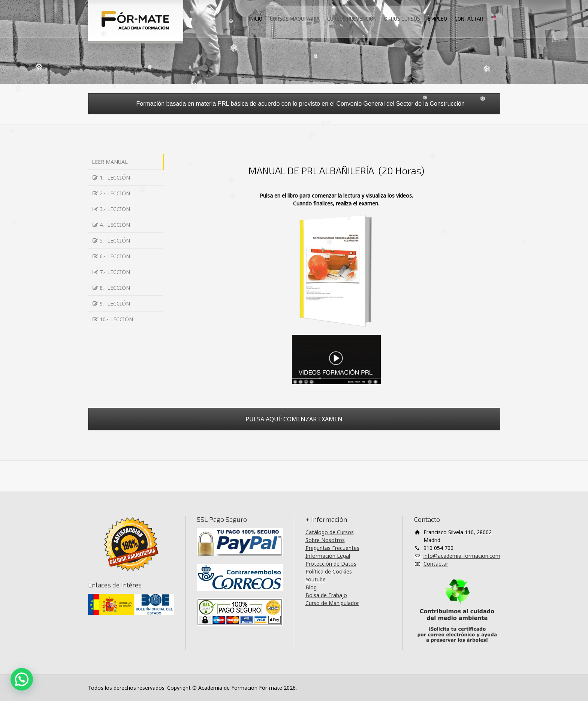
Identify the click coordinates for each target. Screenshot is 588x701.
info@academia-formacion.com (462, 556)
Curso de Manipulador (332, 603)
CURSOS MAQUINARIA (295, 19)
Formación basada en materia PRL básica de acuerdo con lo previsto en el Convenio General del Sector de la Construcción (294, 104)
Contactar (436, 564)
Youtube (316, 579)
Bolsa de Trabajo (326, 595)
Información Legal (328, 556)
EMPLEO (437, 19)
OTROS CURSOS (402, 19)
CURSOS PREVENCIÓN (352, 19)
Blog (311, 587)
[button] (22, 679)
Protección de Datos (331, 564)
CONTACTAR (469, 19)
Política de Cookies (329, 571)
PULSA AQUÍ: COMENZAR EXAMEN (294, 419)
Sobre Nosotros (325, 540)
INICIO (256, 19)
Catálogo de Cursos (330, 532)
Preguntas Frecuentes (332, 548)
